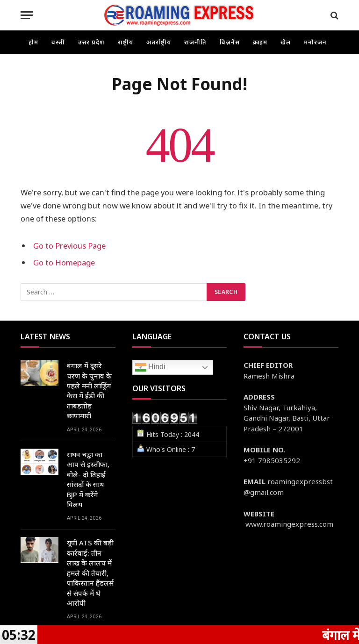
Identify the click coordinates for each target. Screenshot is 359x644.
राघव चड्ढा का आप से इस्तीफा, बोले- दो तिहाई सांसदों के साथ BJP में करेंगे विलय (88, 479)
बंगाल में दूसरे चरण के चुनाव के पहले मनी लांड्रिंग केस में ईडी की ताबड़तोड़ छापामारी (89, 390)
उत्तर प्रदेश (91, 42)
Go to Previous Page (69, 246)
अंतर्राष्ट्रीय (159, 42)
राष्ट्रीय (126, 42)
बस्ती (58, 42)
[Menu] (27, 15)
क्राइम (260, 42)
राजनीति (195, 42)
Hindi (150, 367)
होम (33, 42)
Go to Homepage (64, 262)
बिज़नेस (230, 42)
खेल (286, 42)
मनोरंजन (315, 42)
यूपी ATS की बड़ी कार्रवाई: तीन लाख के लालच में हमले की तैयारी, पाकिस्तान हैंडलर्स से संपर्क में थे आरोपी (90, 573)
